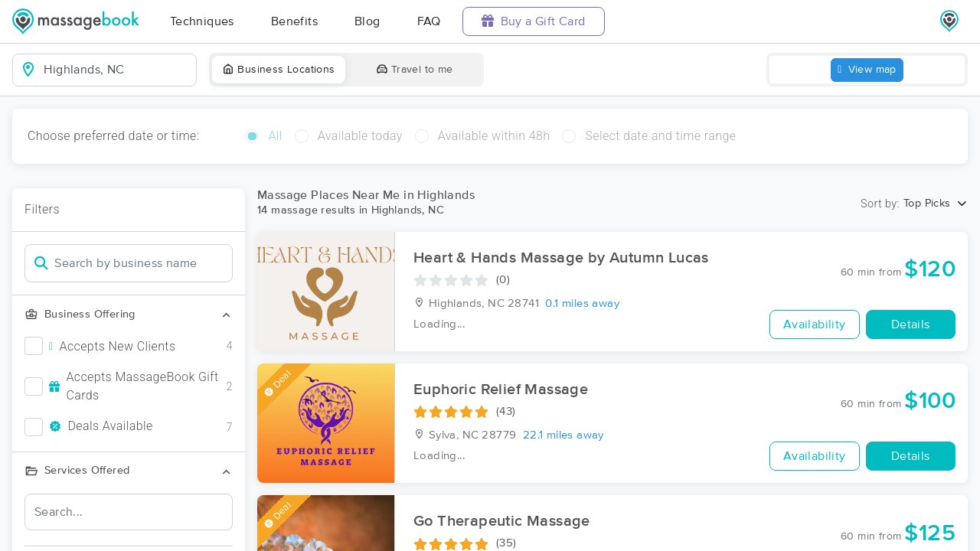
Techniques (202, 21)
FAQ (429, 21)
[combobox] (117, 70)
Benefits (294, 21)
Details (911, 324)
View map (867, 70)
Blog (367, 21)
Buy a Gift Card (534, 21)
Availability (815, 324)
